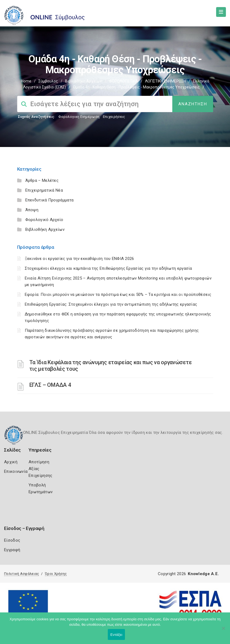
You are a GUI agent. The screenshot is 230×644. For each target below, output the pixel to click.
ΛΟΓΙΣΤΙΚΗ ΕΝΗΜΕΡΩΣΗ (165, 81)
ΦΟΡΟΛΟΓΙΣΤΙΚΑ (123, 81)
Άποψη (32, 210)
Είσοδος (12, 540)
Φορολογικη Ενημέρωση (79, 117)
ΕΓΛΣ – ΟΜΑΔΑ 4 (50, 385)
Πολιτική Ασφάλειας (22, 574)
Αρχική (11, 462)
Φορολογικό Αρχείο (44, 220)
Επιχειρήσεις (114, 117)
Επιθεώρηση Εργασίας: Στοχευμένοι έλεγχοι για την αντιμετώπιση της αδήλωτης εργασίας (111, 304)
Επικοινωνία (16, 471)
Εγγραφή (12, 550)
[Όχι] (223, 631)
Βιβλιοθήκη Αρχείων (83, 81)
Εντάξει (116, 635)
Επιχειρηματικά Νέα (44, 190)
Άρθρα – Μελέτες (42, 180)
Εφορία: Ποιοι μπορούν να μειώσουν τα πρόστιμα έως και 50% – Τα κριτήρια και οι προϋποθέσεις (118, 295)
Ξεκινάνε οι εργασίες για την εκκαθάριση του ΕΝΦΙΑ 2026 (79, 259)
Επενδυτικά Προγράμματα (50, 200)
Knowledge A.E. (203, 574)
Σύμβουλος (48, 81)
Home (26, 81)
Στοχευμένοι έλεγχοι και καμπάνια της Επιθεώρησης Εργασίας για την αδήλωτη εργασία (108, 268)
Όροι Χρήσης (56, 574)
